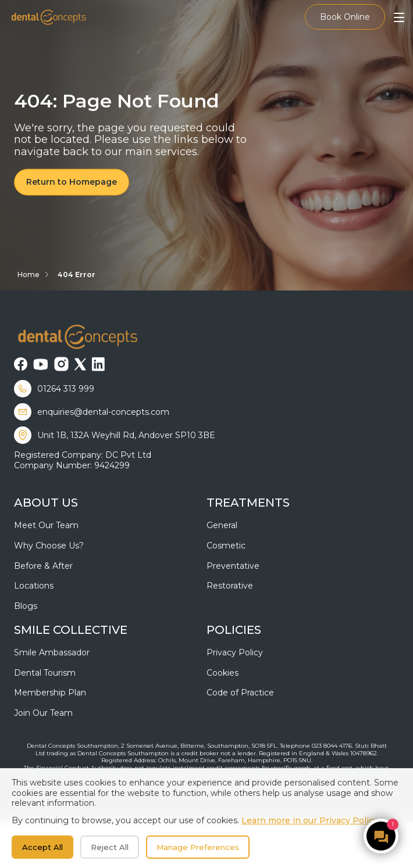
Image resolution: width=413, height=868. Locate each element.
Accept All (42, 847)
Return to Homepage (72, 182)
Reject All (110, 847)
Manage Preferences (198, 847)
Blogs (26, 606)
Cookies (222, 673)
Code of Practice (240, 693)
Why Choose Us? (49, 546)
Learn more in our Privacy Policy (310, 820)
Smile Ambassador (52, 652)
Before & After (43, 566)
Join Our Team (43, 713)
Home (29, 275)
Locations (34, 586)
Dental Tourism (45, 673)
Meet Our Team (46, 525)
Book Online (345, 17)
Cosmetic (226, 546)
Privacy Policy (235, 652)
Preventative (233, 566)
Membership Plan (50, 693)
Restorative (230, 586)
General (222, 525)
